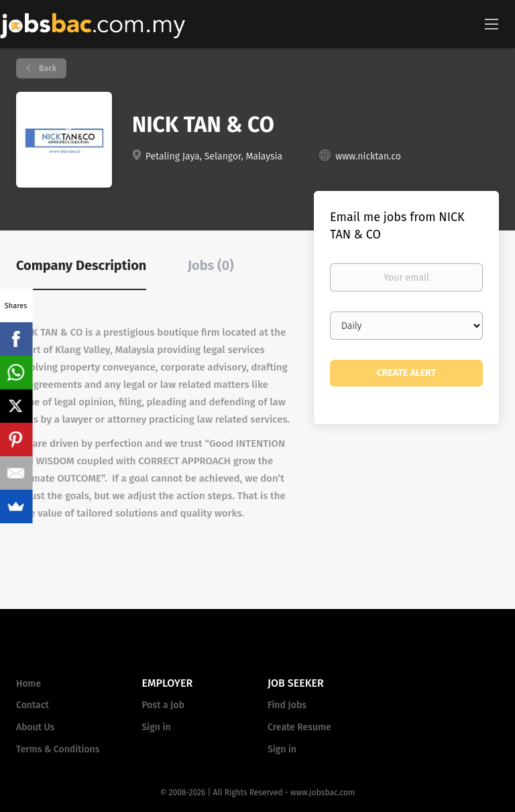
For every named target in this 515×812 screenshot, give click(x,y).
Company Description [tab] (81, 265)
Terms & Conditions (58, 749)
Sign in (157, 727)
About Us (35, 727)
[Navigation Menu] (492, 23)
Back (47, 68)
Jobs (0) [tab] (211, 265)
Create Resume (299, 727)
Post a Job (163, 705)
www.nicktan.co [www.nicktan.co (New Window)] (368, 156)
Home (28, 684)
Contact (33, 705)
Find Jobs (287, 705)
